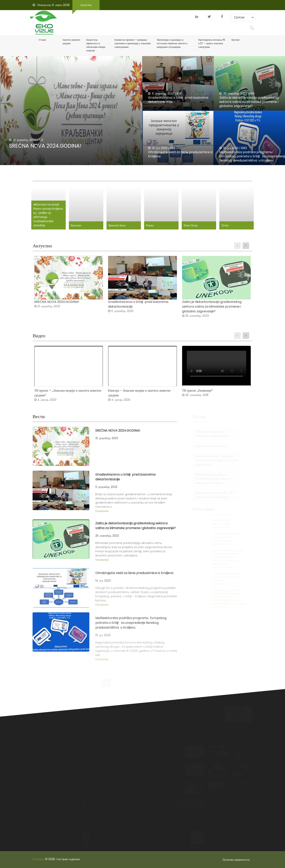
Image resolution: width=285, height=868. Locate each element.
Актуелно (86, 5)
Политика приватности (236, 860)
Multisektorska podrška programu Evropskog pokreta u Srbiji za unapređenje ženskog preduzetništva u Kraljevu (220, 597)
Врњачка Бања (118, 224)
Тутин (221, 224)
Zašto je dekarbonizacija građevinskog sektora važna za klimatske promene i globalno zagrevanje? (249, 102)
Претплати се (191, 795)
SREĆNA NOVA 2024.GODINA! (45, 146)
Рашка (149, 224)
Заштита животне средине (71, 42)
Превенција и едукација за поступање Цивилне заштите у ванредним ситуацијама (172, 43)
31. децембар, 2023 (22, 140)
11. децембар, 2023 (161, 94)
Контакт (236, 40)
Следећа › (179, 675)
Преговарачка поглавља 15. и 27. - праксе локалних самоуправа (207, 495)
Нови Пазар (188, 224)
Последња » (204, 675)
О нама (42, 40)
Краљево (79, 224)
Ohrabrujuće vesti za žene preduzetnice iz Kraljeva (180, 154)
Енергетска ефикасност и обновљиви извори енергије (96, 45)
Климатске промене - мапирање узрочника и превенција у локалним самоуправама (207, 460)
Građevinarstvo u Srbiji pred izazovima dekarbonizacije (178, 100)
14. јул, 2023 (158, 148)
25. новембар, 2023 (233, 94)
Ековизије (38, 859)
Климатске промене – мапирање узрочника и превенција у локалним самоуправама (133, 43)
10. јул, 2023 (229, 148)
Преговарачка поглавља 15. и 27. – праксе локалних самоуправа (212, 43)
